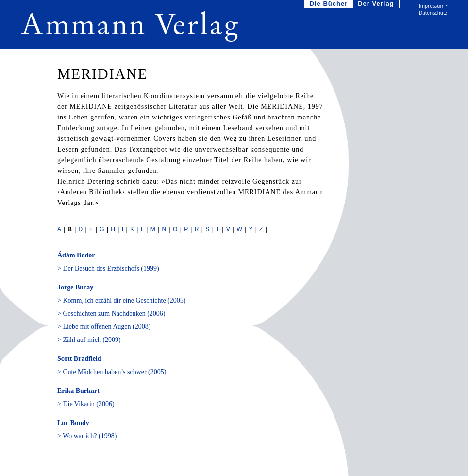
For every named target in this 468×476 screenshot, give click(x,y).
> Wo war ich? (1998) (87, 436)
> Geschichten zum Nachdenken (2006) (111, 314)
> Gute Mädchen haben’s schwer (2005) (112, 372)
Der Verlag (377, 4)
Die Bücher (330, 4)
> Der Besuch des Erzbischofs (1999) (108, 268)
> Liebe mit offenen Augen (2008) (104, 327)
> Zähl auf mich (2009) (89, 340)
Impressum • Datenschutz (433, 9)
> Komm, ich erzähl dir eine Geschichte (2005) (121, 300)
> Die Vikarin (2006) (86, 404)
